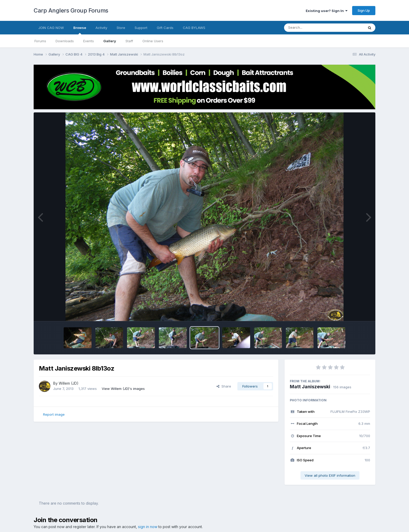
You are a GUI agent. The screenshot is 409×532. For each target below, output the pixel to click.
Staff (129, 41)
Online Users (153, 41)
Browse (80, 30)
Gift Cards (165, 28)
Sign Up (364, 10)
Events (89, 41)
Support (141, 28)
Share (224, 386)
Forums (40, 41)
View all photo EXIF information (330, 475)
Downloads (65, 41)
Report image (54, 414)
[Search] (310, 28)
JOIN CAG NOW (51, 28)
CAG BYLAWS (194, 28)
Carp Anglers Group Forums (71, 10)
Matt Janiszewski (310, 387)
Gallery (110, 41)
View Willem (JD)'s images (123, 389)
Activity (101, 28)
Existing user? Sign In (327, 11)
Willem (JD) (69, 383)
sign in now (148, 527)
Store (121, 28)
